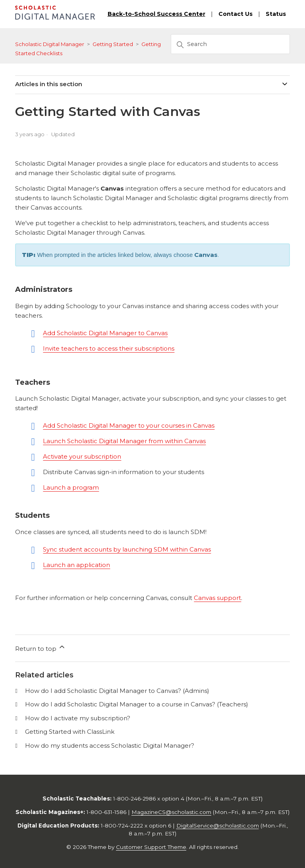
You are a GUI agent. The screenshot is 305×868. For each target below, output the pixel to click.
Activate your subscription (82, 456)
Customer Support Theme (151, 847)
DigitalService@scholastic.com (218, 826)
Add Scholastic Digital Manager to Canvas (105, 333)
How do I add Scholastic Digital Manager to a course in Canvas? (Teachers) (137, 704)
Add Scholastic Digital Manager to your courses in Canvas (129, 425)
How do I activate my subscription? (78, 718)
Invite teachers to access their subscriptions (109, 348)
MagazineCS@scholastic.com (171, 812)
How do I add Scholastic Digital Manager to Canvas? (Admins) (117, 691)
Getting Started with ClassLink (70, 732)
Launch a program (71, 487)
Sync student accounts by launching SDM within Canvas (127, 549)
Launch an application (76, 565)
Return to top (41, 648)
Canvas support (217, 598)
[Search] (230, 44)
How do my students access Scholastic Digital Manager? (110, 746)
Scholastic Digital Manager (50, 44)
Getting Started (113, 44)
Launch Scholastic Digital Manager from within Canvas (124, 441)
